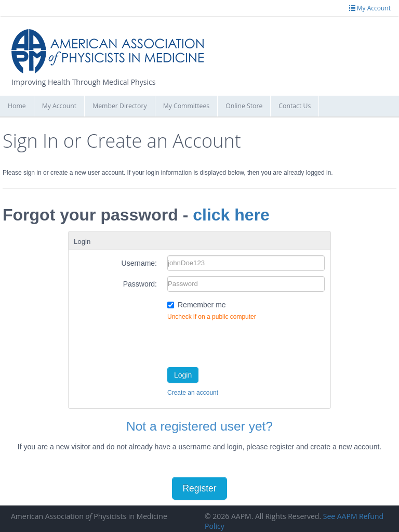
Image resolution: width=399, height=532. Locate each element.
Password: (140, 284)
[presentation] (246, 342)
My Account (59, 106)
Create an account (193, 393)
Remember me (202, 305)
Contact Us (295, 106)
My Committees (187, 106)
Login (183, 375)
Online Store (244, 106)
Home (17, 106)
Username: (139, 263)
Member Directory (119, 106)
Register (199, 488)
